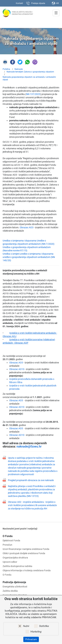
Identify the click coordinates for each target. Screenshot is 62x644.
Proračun (7, 545)
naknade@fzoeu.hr (29, 446)
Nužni (26, 626)
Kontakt (19, 3)
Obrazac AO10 (17, 369)
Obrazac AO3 (26, 227)
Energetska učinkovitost (15, 587)
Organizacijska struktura (15, 558)
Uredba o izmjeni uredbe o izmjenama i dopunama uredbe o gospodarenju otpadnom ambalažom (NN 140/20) (29, 257)
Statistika (44, 626)
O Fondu (8, 536)
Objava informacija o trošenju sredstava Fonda (27, 570)
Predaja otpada (38, 3)
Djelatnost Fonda (11, 540)
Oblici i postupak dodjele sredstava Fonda (24, 553)
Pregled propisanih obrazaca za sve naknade (31, 480)
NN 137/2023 (33, 94)
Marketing (36, 632)
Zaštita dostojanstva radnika (17, 566)
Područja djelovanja (14, 582)
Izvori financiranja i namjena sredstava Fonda (26, 549)
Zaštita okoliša (10, 591)
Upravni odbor (10, 562)
